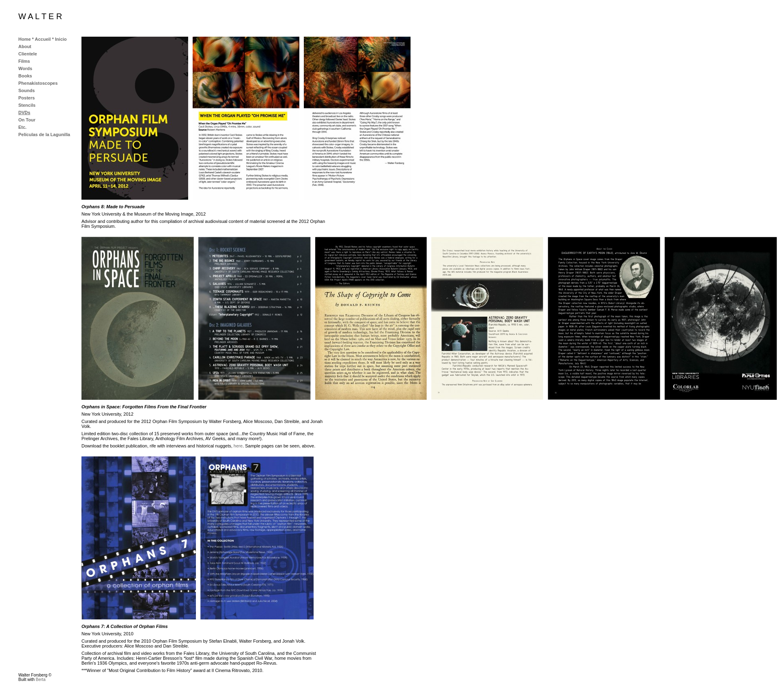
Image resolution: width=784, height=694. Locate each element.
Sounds (26, 90)
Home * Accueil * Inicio (43, 39)
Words (25, 68)
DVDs (24, 112)
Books (25, 76)
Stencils (27, 105)
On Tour (27, 120)
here (238, 446)
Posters (26, 98)
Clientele (28, 54)
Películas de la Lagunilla (44, 134)
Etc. (22, 127)
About (25, 46)
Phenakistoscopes (38, 83)
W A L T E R (40, 16)
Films (24, 61)
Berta (41, 680)
